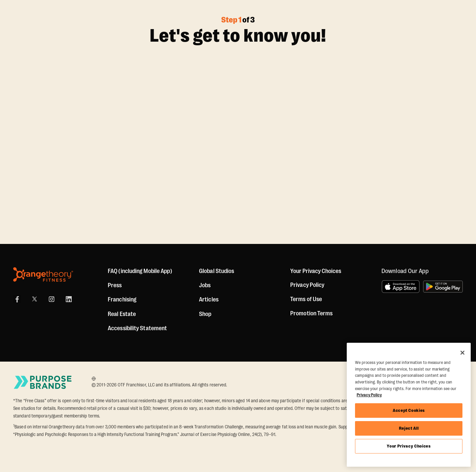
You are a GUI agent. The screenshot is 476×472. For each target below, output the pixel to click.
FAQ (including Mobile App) (140, 271)
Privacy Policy (307, 285)
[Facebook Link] (17, 299)
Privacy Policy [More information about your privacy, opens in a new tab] (369, 395)
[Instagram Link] (52, 299)
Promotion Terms (312, 313)
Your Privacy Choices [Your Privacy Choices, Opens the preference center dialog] (409, 446)
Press (115, 285)
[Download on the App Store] (401, 287)
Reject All (409, 428)
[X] (34, 299)
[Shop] (205, 314)
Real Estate (122, 314)
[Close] (462, 353)
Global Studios (217, 271)
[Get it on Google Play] (443, 287)
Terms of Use (306, 299)
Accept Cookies (409, 410)
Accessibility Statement (137, 328)
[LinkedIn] (69, 299)
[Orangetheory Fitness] (43, 275)
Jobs (205, 285)
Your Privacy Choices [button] (316, 271)
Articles (209, 299)
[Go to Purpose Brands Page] (43, 382)
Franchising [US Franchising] (122, 299)
